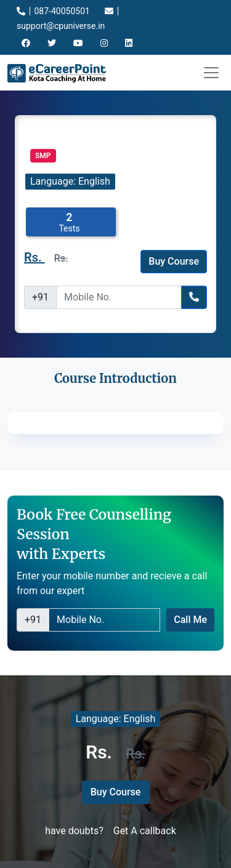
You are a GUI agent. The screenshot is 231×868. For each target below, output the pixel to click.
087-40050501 (53, 11)
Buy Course (174, 261)
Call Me (190, 620)
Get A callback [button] (145, 831)
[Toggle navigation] (211, 73)
